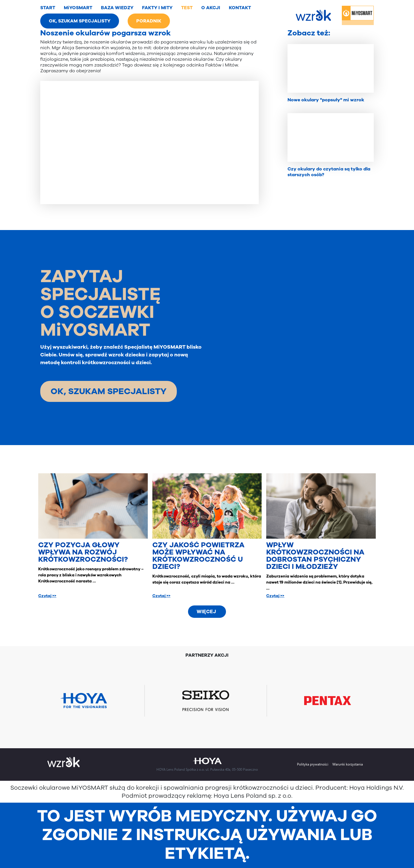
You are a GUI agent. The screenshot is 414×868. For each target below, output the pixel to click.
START (48, 8)
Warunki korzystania (348, 764)
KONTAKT (240, 8)
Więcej (206, 612)
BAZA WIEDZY (117, 8)
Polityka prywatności (313, 764)
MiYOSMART (78, 8)
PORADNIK (149, 21)
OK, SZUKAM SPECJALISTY (80, 21)
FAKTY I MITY (157, 8)
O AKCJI (211, 8)
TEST (187, 8)
